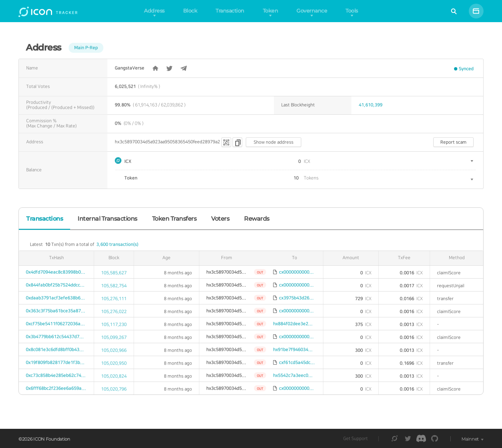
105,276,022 (114, 312)
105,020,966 (114, 350)
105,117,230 (114, 325)
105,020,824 (114, 376)
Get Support (355, 439)
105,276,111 (114, 299)
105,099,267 (114, 337)
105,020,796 (114, 389)
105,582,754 (114, 286)
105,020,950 (114, 363)
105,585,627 (114, 273)
